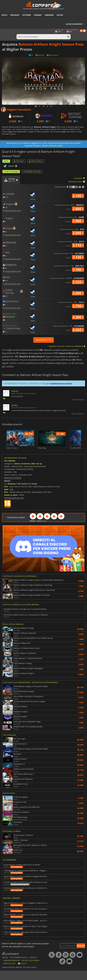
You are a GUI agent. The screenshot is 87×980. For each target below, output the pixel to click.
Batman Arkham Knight (52, 146)
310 (5, 281)
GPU (6, 502)
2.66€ (78, 209)
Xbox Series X (36, 161)
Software (27, 15)
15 (5, 332)
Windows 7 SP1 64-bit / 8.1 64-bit (22, 493)
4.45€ (78, 330)
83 (5, 246)
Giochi (4, 15)
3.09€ (78, 233)
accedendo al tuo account (61, 383)
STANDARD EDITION (32, 171)
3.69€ (78, 293)
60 (5, 232)
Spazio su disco (11, 504)
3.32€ (78, 282)
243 (5, 197)
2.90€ (78, 221)
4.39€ (78, 317)
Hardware (49, 15)
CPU (6, 496)
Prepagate (15, 15)
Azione (17, 473)
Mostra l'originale (78, 400)
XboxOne (19, 161)
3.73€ (78, 306)
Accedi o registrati (74, 24)
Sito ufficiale (10, 470)
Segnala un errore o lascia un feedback (67, 346)
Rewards (38, 15)
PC (6, 161)
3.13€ (78, 257)
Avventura (26, 473)
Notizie (60, 15)
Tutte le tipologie (11, 171)
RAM (6, 499)
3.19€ (78, 270)
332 (5, 207)
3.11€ (78, 245)
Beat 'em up (37, 473)
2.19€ (78, 196)
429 (5, 296)
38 (5, 268)
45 (5, 256)
